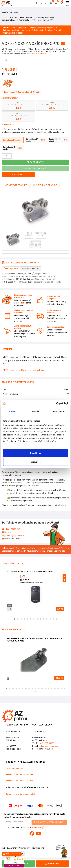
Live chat (8, 532)
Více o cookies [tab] (59, 411)
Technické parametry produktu (42, 28)
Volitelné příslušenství (32, 30)
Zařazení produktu (11, 30)
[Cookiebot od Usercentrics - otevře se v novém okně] (56, 404)
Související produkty (54, 30)
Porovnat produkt (16, 185)
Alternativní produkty (13, 33)
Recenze (22, 28)
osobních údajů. (38, 827)
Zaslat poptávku (12, 854)
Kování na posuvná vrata (45, 17)
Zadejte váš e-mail (14, 822)
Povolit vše (35, 453)
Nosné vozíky (24, 20)
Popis (14, 28)
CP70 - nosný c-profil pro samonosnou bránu (24, 370)
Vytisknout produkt (45, 185)
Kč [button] (42, 3)
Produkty (13, 17)
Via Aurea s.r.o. (37, 848)
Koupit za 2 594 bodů (35, 168)
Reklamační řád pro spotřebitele (20, 774)
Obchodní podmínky (14, 768)
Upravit (36, 462)
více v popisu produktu (36, 54)
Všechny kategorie (11, 12)
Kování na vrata (26, 17)
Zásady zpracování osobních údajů (21, 794)
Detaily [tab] (36, 411)
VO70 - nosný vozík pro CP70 (43, 20)
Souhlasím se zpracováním (24, 827)
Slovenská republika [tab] (30, 269)
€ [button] (45, 3)
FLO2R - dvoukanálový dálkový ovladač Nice (30, 572)
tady (64, 505)
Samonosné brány (9, 20)
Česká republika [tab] (11, 269)
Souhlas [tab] (13, 411)
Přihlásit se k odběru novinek (49, 822)
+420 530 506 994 (12, 529)
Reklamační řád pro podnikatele (19, 780)
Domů (4, 17)
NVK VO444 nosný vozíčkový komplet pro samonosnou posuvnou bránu (35, 640)
